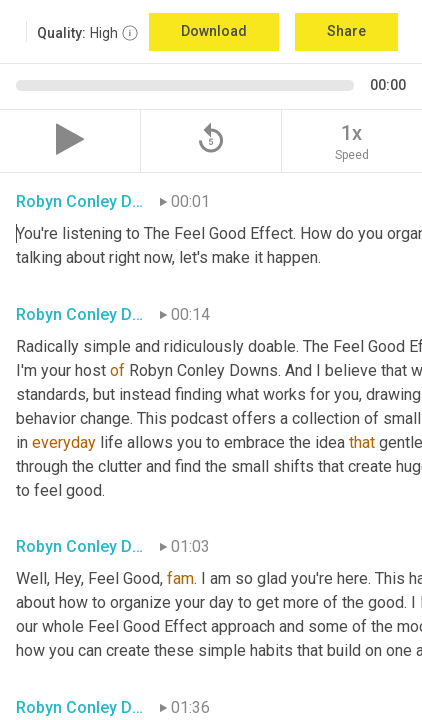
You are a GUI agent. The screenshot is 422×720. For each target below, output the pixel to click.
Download (214, 31)
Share (346, 31)
